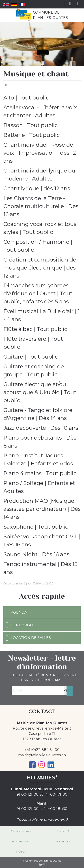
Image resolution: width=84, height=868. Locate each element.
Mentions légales (21, 831)
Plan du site (63, 842)
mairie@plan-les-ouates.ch (42, 755)
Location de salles (28, 638)
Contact (21, 852)
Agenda (16, 612)
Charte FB (63, 831)
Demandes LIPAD (21, 842)
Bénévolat (20, 625)
